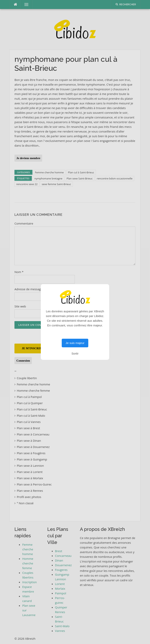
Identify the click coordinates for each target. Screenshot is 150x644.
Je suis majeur (75, 343)
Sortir (75, 353)
